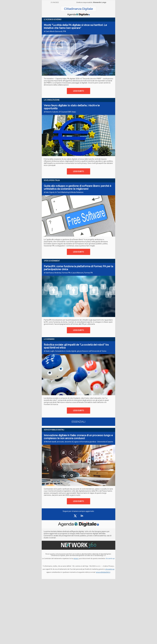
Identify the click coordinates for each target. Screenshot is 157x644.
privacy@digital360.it (103, 572)
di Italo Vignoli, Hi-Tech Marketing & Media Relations (64, 192)
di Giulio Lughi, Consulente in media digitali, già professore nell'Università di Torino (75, 351)
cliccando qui (110, 569)
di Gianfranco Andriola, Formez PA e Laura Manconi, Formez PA (68, 273)
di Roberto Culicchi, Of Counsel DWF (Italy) (60, 112)
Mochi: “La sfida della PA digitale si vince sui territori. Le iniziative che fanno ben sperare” (75, 26)
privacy (76, 559)
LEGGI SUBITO (78, 91)
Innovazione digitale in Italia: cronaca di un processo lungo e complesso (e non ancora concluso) (78, 437)
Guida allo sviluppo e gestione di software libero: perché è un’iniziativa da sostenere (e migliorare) (78, 187)
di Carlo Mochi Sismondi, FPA (55, 31)
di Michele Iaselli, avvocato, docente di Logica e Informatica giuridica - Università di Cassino (78, 442)
